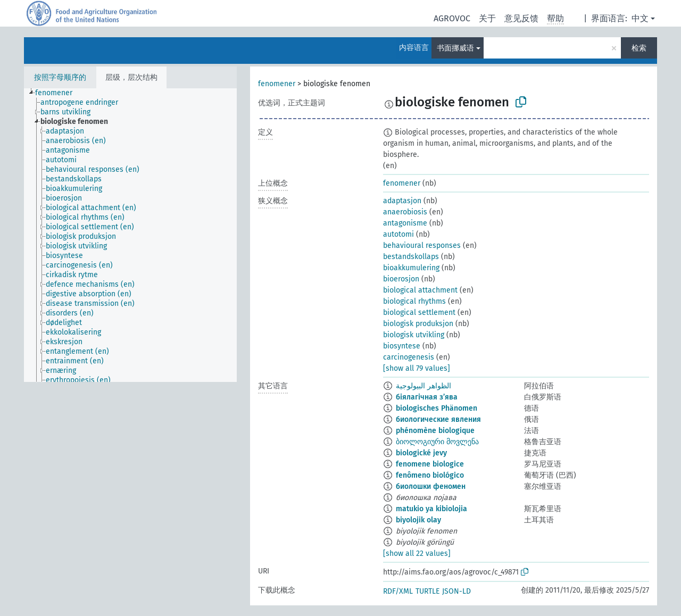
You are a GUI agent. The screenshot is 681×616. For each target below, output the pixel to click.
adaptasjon (402, 201)
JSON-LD (456, 591)
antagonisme (405, 223)
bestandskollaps (411, 257)
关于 (487, 18)
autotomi (398, 234)
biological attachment (420, 290)
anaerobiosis (405, 212)
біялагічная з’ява (427, 397)
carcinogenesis (409, 357)
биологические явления (438, 419)
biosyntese (402, 346)
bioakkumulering (411, 268)
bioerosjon (401, 279)
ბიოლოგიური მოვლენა (437, 442)
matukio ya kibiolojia (431, 509)
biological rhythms (414, 301)
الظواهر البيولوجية (423, 386)
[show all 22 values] (417, 553)
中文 (640, 18)
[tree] (130, 235)
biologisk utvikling (414, 335)
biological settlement (419, 313)
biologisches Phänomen (437, 408)
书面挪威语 (455, 48)
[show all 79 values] (417, 368)
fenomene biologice (430, 464)
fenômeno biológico (430, 475)
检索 (639, 48)
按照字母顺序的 (60, 77)
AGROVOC (452, 18)
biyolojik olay (418, 520)
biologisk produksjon (418, 324)
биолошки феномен (431, 486)
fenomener (277, 84)
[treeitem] (58, 93)
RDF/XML (398, 591)
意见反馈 (521, 18)
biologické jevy (421, 453)
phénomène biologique (435, 431)
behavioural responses (422, 245)
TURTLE (427, 591)
